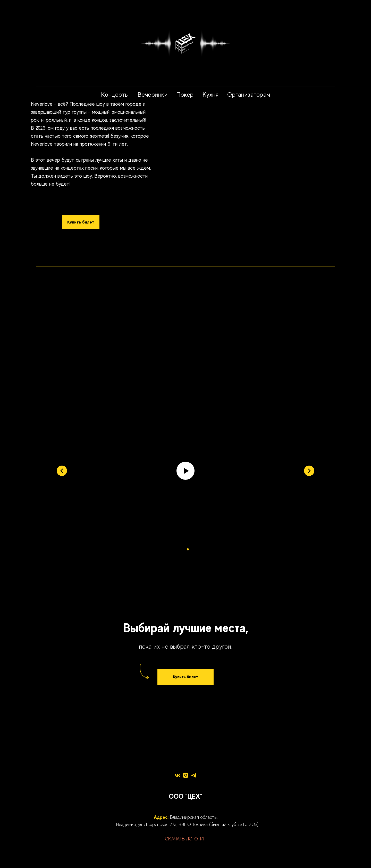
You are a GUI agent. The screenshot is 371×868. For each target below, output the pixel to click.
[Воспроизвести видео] (185, 471)
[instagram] (186, 775)
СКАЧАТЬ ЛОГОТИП (186, 839)
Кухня (211, 94)
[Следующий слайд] (309, 471)
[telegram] (194, 775)
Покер (185, 94)
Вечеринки (153, 94)
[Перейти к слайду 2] (188, 549)
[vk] (178, 775)
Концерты (115, 94)
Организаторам (249, 94)
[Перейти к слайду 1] (183, 549)
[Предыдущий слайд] (62, 471)
